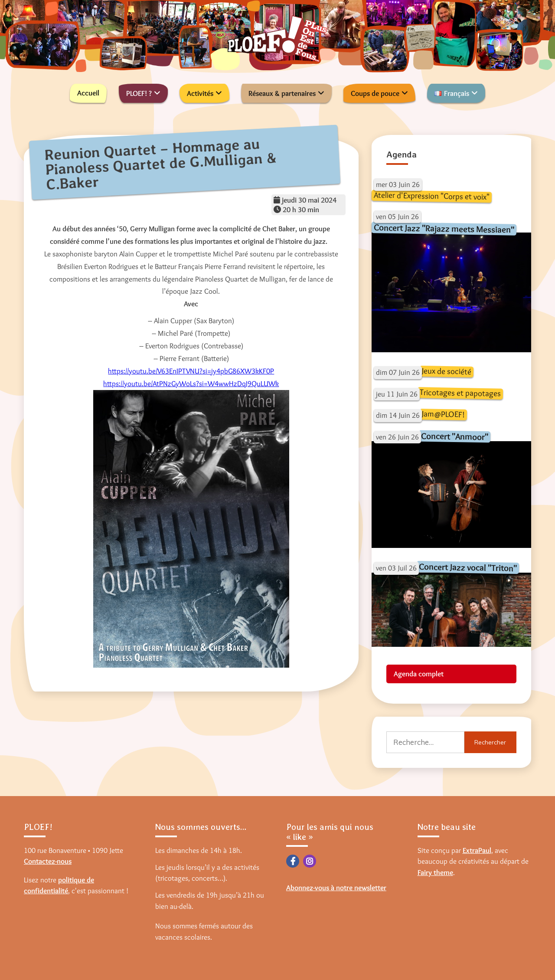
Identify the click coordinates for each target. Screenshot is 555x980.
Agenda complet (419, 674)
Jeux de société (446, 371)
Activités (200, 93)
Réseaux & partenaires (282, 93)
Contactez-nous (48, 861)
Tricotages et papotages (460, 393)
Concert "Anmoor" (454, 436)
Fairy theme (435, 872)
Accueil (88, 93)
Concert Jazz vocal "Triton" (467, 567)
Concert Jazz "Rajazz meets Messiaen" (444, 228)
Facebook (293, 861)
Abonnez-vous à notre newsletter (336, 888)
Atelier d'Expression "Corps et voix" (431, 196)
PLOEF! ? (139, 93)
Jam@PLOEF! (443, 414)
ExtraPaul (477, 850)
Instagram (310, 861)
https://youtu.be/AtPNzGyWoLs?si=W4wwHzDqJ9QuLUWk (191, 383)
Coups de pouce (375, 93)
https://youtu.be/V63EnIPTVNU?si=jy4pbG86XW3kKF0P (191, 371)
